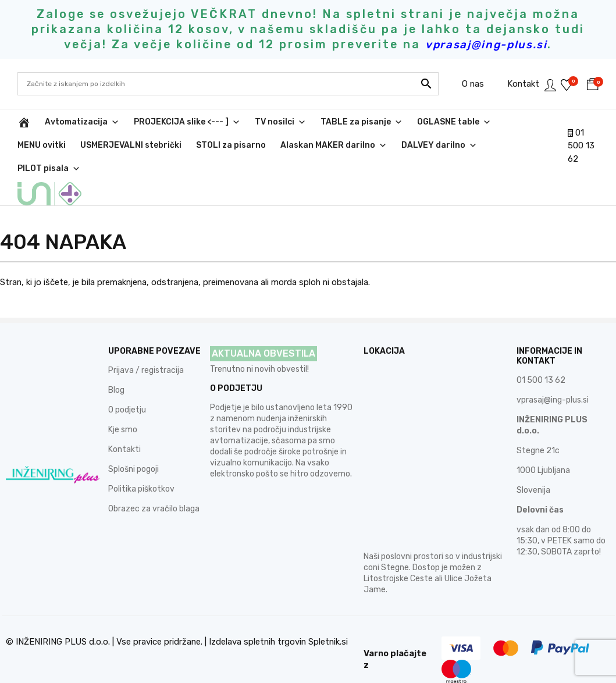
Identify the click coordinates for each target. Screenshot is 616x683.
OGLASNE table (454, 122)
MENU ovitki (42, 145)
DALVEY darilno (439, 145)
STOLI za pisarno (231, 145)
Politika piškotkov (141, 466)
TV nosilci (280, 122)
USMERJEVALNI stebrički (131, 145)
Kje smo (123, 406)
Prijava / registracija (146, 347)
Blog (116, 367)
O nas (454, 84)
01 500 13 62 (581, 146)
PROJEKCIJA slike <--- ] (187, 122)
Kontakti (124, 426)
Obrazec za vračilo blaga (154, 485)
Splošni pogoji (133, 446)
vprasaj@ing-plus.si (553, 377)
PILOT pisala (49, 169)
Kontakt (504, 84)
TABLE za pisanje (362, 122)
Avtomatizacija (82, 122)
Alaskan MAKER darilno (334, 145)
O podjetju (127, 387)
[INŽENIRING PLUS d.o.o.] (24, 122)
